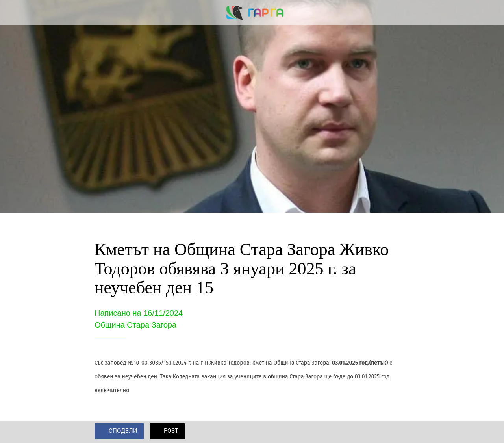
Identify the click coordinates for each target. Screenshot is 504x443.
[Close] (13, 13)
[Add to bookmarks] (400, 432)
